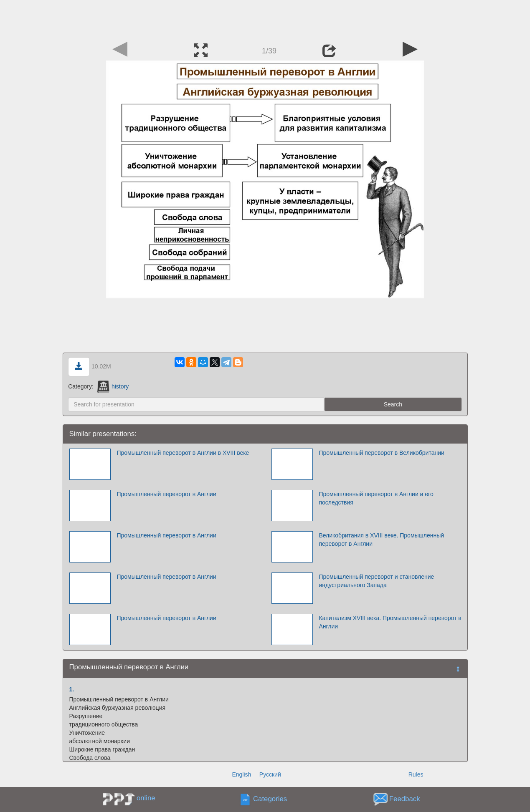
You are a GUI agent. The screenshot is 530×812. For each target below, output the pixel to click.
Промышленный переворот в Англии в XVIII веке (183, 453)
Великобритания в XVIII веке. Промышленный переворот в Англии (381, 540)
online (146, 798)
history (113, 386)
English (241, 774)
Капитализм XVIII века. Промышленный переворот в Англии (390, 622)
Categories (270, 799)
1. (72, 689)
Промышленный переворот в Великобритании (381, 453)
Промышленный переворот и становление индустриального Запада (376, 581)
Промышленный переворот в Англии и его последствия (376, 498)
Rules (416, 774)
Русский (270, 774)
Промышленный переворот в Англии (166, 494)
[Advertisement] (265, 19)
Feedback (405, 799)
